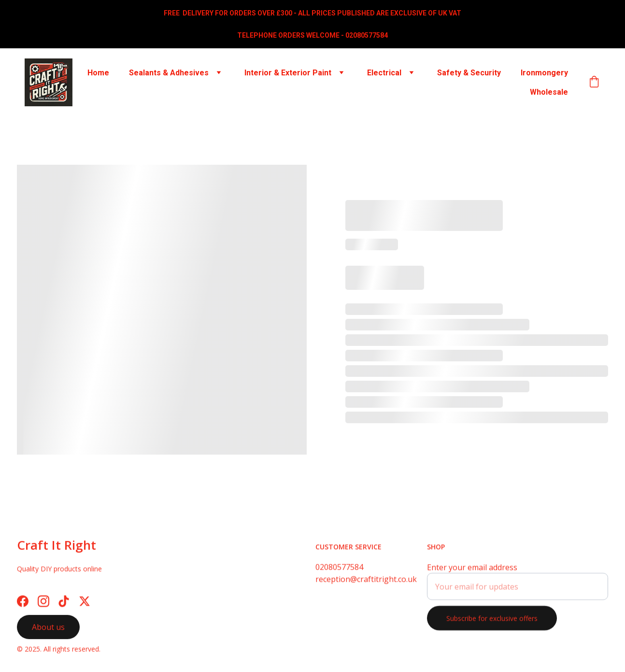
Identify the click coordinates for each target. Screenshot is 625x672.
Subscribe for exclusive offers (492, 624)
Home (98, 73)
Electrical (384, 73)
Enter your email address (472, 573)
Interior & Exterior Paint (288, 73)
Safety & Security (469, 73)
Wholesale (549, 92)
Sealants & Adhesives (169, 73)
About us (48, 629)
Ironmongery (544, 73)
